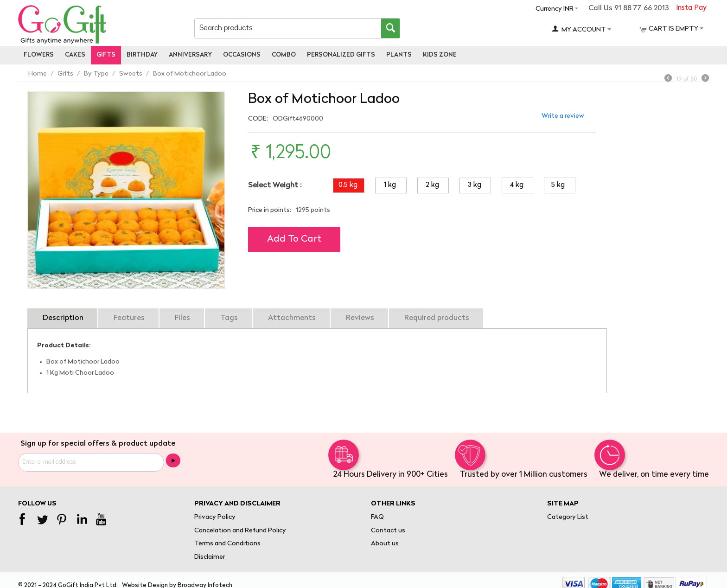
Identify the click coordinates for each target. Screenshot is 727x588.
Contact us (388, 531)
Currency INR (555, 9)
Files (182, 318)
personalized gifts (341, 55)
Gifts (106, 55)
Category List (568, 517)
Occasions (242, 55)
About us (385, 544)
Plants (399, 55)
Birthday (142, 55)
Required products (437, 318)
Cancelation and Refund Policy (240, 531)
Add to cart (294, 239)
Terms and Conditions (227, 544)
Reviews (360, 318)
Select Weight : (275, 185)
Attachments (292, 318)
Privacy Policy (215, 517)
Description (63, 318)
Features (129, 318)
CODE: (258, 119)
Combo (284, 55)
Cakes (75, 55)
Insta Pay (691, 8)
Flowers (39, 55)
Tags (229, 318)
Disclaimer (210, 557)
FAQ (377, 517)
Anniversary (190, 55)
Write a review (563, 116)
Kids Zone (440, 55)
